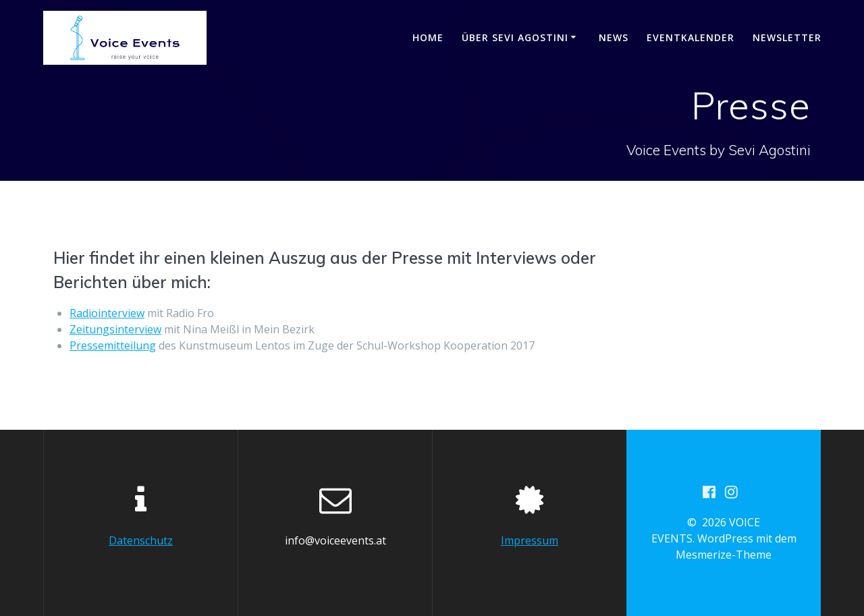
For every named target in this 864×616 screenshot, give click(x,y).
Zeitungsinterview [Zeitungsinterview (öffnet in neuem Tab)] (115, 329)
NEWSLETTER (787, 37)
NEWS (614, 37)
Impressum (530, 540)
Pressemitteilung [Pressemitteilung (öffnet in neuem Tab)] (113, 345)
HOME (428, 37)
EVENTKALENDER (691, 37)
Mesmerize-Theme (724, 555)
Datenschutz (141, 540)
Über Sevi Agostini (515, 37)
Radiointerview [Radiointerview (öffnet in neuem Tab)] (107, 313)
